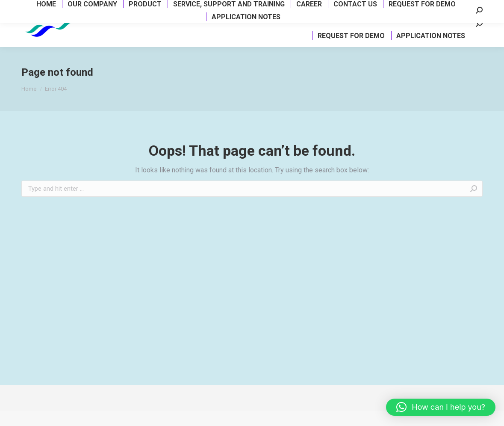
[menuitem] (134, 27)
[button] (441, 407)
